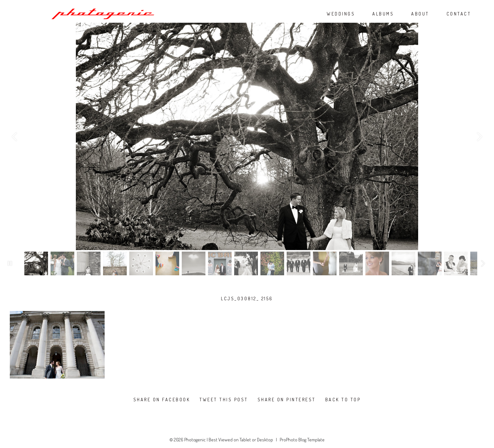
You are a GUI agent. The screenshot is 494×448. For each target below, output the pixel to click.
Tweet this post (224, 400)
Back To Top (343, 400)
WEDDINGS (341, 14)
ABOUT (420, 14)
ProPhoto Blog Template (302, 440)
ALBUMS (383, 14)
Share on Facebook (162, 400)
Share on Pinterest (287, 400)
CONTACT (459, 14)
